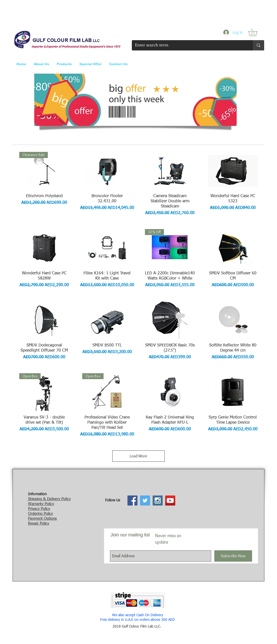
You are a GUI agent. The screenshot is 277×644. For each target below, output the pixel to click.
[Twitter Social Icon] (145, 501)
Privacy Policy (39, 509)
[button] (256, 32)
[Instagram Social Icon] (158, 501)
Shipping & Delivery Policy (49, 499)
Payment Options (42, 519)
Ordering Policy (40, 514)
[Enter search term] (188, 45)
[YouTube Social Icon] (170, 501)
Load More (138, 456)
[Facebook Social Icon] (132, 501)
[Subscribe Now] (233, 556)
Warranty (36, 504)
